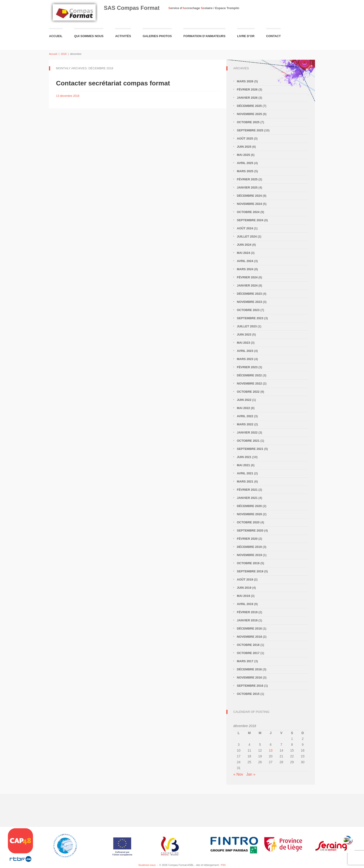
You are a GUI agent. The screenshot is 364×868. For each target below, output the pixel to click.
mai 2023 (243, 343)
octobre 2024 (248, 212)
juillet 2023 (247, 326)
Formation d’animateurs (204, 36)
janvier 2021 (247, 498)
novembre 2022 (249, 383)
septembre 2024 (250, 220)
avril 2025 (245, 163)
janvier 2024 (247, 285)
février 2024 (247, 277)
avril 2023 (245, 351)
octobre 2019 (248, 563)
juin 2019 (244, 588)
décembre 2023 (249, 294)
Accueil (56, 36)
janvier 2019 (247, 620)
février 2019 (247, 612)
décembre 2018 (249, 628)
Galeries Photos (157, 36)
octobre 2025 (248, 122)
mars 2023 (245, 359)
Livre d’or (246, 36)
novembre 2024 (249, 204)
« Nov (238, 774)
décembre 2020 (249, 506)
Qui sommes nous (89, 36)
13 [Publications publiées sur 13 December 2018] (271, 750)
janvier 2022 (247, 432)
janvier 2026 (247, 98)
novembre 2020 (249, 514)
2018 (64, 54)
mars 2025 (245, 171)
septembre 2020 (250, 530)
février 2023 (247, 367)
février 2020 (247, 539)
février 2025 (247, 179)
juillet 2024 (247, 236)
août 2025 (245, 138)
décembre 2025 (249, 106)
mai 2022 (243, 408)
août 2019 (245, 579)
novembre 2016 (249, 677)
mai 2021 (243, 465)
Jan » (251, 774)
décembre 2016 (249, 669)
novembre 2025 (249, 114)
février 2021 (247, 490)
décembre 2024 (249, 196)
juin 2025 (244, 147)
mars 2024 (245, 269)
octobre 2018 (248, 645)
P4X (223, 865)
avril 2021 (245, 473)
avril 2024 (245, 261)
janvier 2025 (247, 187)
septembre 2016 (250, 686)
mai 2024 (243, 253)
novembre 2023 (249, 302)
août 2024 (245, 228)
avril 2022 (245, 416)
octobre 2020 (248, 522)
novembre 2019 (249, 555)
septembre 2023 (250, 318)
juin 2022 (244, 400)
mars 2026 (245, 81)
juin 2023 (244, 334)
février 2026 (247, 89)
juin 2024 (244, 245)
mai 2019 (243, 596)
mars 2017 (245, 661)
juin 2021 (244, 457)
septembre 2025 (250, 130)
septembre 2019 (250, 571)
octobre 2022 (248, 392)
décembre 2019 (249, 547)
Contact (274, 36)
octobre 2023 (248, 310)
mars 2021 (245, 481)
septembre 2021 (250, 449)
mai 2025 (243, 155)
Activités (123, 36)
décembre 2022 (249, 375)
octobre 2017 (248, 653)
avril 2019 (245, 604)
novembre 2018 (249, 637)
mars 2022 (245, 424)
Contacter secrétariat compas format (113, 83)
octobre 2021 (248, 441)
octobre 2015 (248, 694)
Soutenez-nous (147, 865)
